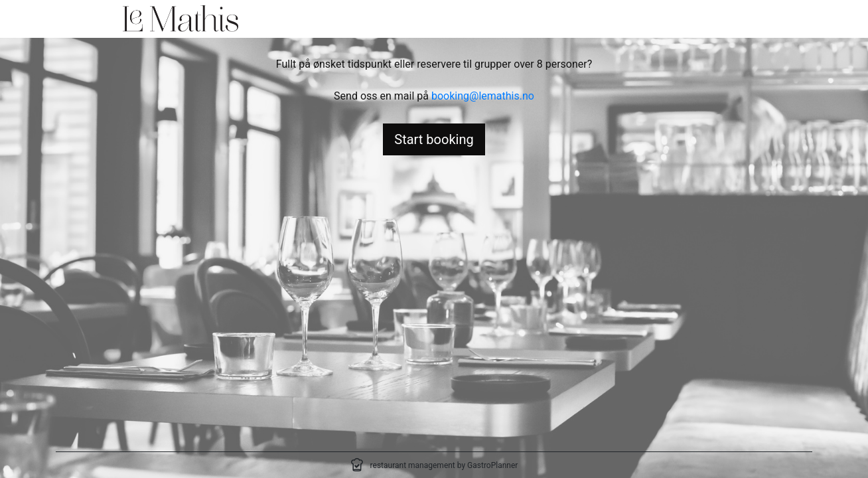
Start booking (434, 139)
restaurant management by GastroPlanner (444, 465)
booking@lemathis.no (483, 96)
